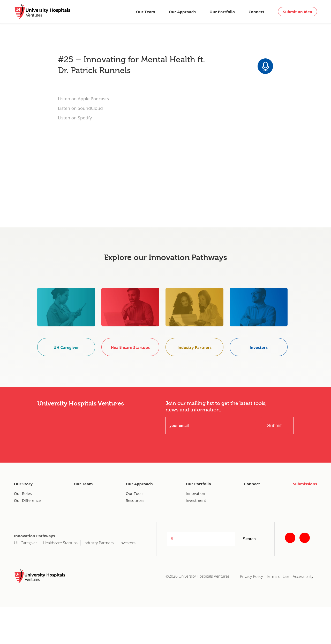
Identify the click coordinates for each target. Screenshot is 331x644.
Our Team (146, 12)
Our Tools (134, 493)
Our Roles (23, 493)
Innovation (195, 493)
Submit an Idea (298, 12)
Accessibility (303, 576)
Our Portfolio (222, 12)
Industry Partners (99, 543)
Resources (135, 500)
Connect (257, 12)
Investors (128, 543)
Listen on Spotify (75, 118)
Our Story (23, 484)
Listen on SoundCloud (80, 108)
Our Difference (27, 500)
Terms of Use (278, 576)
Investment (196, 500)
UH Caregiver (25, 543)
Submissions (305, 484)
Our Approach (182, 12)
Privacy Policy (251, 576)
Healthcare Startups (60, 543)
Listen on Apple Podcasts (83, 99)
